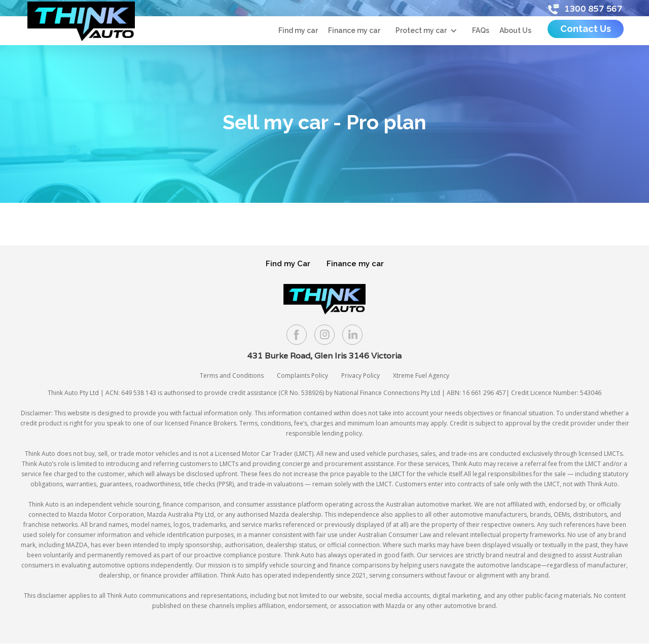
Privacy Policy (360, 375)
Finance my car (354, 30)
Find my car (298, 30)
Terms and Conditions (232, 375)
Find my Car (288, 264)
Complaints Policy (302, 375)
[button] (426, 31)
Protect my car (421, 30)
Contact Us (586, 29)
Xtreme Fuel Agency (421, 375)
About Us (515, 30)
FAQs (481, 30)
